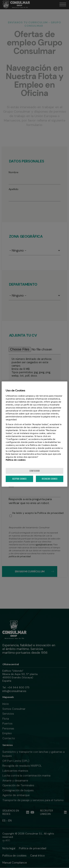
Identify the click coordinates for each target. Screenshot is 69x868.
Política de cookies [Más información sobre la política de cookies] (16, 460)
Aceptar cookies (19, 479)
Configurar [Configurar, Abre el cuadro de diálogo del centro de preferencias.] (35, 471)
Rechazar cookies (50, 479)
